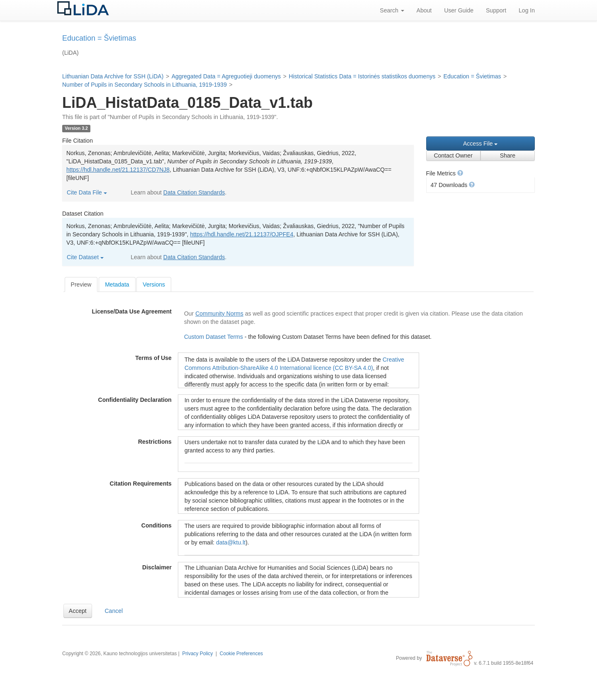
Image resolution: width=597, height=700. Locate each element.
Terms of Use (153, 358)
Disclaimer (157, 567)
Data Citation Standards (194, 192)
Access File (480, 143)
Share (508, 156)
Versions (154, 284)
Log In (527, 10)
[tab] (81, 284)
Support (496, 10)
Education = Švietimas (472, 76)
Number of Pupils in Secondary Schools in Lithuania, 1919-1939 (144, 85)
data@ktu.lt (231, 542)
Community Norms (219, 314)
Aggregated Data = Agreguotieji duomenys (226, 76)
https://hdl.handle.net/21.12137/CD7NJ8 (118, 170)
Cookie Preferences (241, 654)
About (424, 10)
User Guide (459, 10)
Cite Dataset (85, 257)
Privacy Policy (197, 654)
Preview (81, 284)
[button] (460, 173)
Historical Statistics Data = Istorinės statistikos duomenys (362, 76)
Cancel (114, 611)
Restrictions (155, 442)
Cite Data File (87, 192)
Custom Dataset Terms (214, 337)
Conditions (157, 525)
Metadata (117, 284)
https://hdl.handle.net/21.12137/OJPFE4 (241, 234)
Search (392, 10)
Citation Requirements (141, 484)
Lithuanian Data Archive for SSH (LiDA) (113, 76)
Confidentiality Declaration (135, 400)
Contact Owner (453, 156)
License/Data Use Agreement (131, 311)
